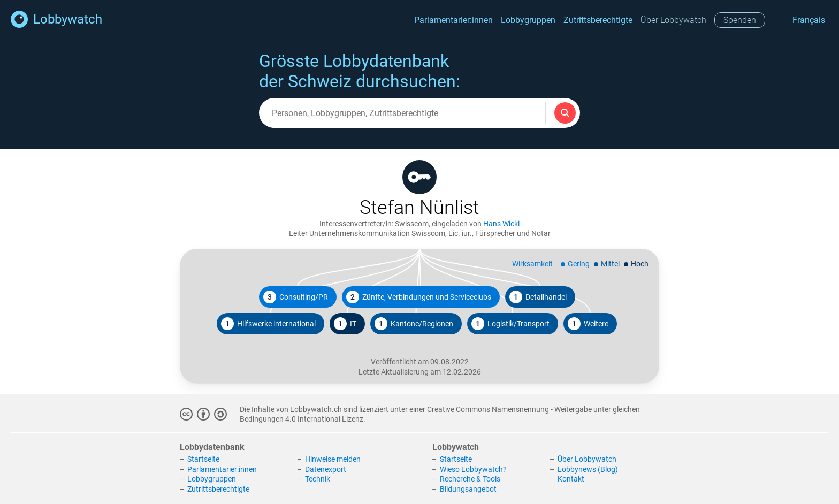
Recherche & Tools (470, 479)
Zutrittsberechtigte (598, 20)
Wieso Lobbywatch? (473, 469)
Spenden (740, 20)
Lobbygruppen (528, 20)
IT (345, 324)
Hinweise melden (333, 459)
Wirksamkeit (532, 264)
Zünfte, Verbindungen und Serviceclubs (419, 297)
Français (809, 20)
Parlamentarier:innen (453, 20)
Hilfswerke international (268, 324)
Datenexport (326, 469)
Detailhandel (538, 297)
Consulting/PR (296, 297)
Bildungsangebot (468, 489)
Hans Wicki (501, 224)
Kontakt (571, 479)
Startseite (203, 459)
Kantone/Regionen (414, 324)
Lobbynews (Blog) (588, 469)
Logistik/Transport (510, 324)
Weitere (588, 324)
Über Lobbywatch (673, 20)
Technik (318, 479)
